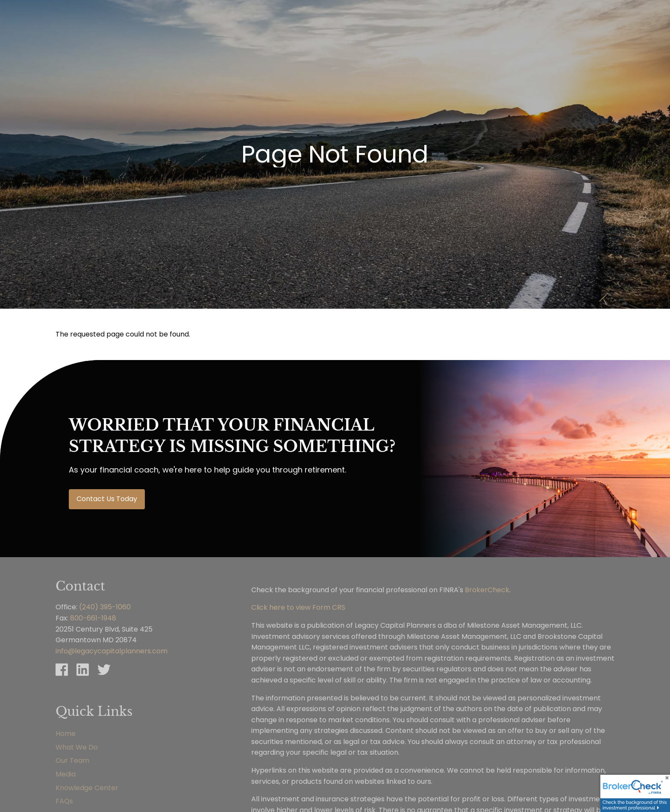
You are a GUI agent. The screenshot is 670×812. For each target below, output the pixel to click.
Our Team (72, 760)
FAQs (64, 801)
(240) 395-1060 (105, 607)
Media (66, 774)
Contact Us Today (107, 499)
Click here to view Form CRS (298, 607)
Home (66, 734)
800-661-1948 (93, 618)
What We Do (77, 747)
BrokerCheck (487, 590)
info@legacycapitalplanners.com (112, 651)
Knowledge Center (87, 788)
